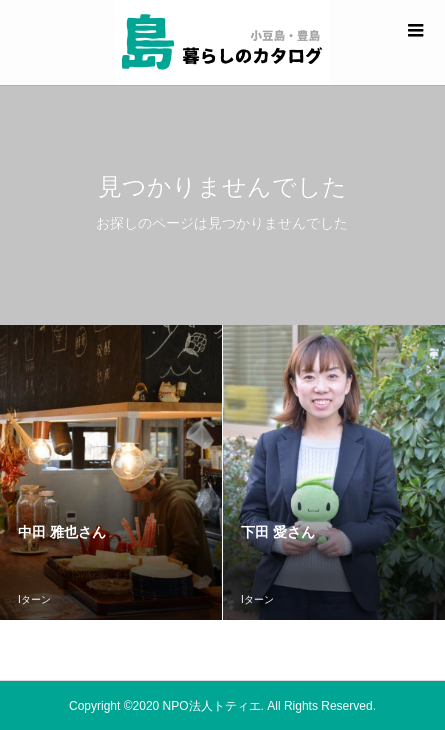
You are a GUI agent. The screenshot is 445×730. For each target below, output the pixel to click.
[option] (111, 472)
